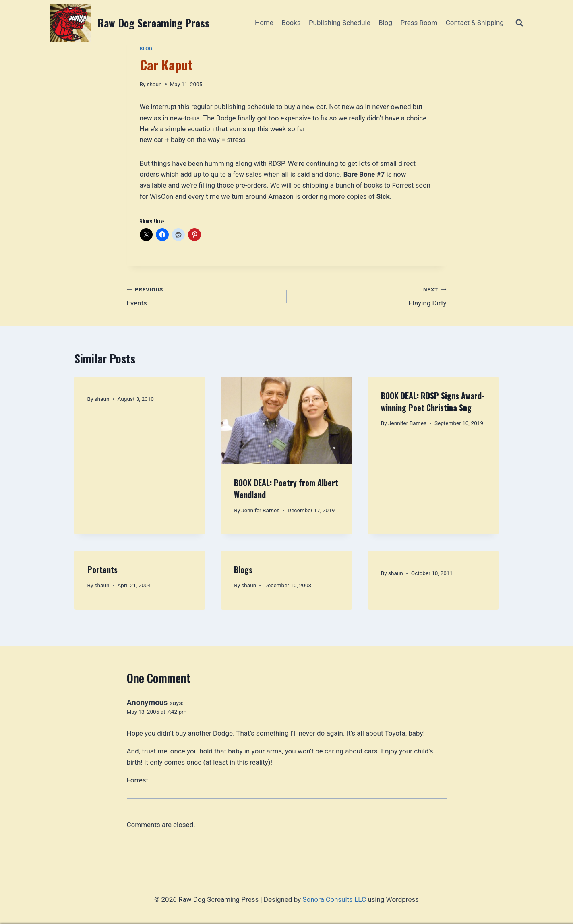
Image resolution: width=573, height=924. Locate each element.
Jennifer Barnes (260, 510)
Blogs (243, 569)
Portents (102, 569)
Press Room (419, 23)
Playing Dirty (370, 296)
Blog (385, 23)
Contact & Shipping (475, 23)
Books (291, 23)
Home (264, 23)
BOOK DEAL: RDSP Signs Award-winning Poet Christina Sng (433, 402)
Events (203, 296)
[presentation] (286, 420)
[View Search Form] (519, 23)
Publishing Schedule (340, 23)
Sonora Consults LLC (334, 899)
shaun (154, 84)
